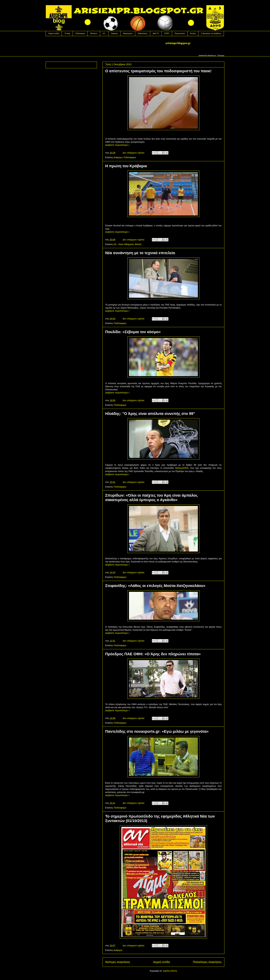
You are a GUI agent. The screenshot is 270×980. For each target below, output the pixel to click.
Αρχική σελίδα (54, 33)
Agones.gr (212, 55)
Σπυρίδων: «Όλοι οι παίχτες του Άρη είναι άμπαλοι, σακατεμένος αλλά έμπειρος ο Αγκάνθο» (152, 498)
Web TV (156, 33)
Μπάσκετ (94, 33)
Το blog (67, 33)
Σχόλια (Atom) (170, 971)
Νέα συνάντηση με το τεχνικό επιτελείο (140, 253)
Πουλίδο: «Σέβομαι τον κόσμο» (133, 332)
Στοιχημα (221, 55)
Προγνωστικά (180, 33)
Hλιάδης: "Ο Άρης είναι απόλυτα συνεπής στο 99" (150, 414)
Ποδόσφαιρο (80, 33)
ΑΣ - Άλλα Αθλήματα (124, 244)
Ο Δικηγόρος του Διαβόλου (211, 33)
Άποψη (193, 33)
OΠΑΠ (167, 33)
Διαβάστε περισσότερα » (117, 145)
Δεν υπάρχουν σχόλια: (134, 153)
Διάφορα (114, 33)
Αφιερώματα (128, 33)
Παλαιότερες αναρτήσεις (207, 962)
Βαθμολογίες (143, 33)
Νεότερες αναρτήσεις (118, 962)
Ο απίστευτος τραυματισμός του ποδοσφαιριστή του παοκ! (158, 71)
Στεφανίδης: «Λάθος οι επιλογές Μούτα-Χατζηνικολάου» (155, 586)
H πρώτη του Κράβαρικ (126, 166)
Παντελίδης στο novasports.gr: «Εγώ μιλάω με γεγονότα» (157, 731)
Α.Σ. (104, 33)
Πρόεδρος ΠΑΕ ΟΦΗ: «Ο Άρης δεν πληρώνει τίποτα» (153, 654)
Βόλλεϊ (138, 244)
